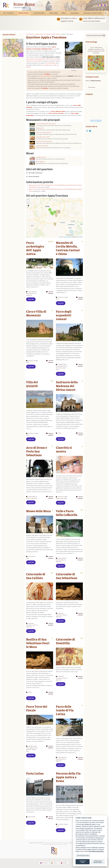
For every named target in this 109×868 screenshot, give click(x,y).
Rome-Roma (24, 4)
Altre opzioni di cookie (83, 856)
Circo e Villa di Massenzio (36, 313)
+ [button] (28, 200)
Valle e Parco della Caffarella (43, 132)
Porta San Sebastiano (46, 76)
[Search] (104, 35)
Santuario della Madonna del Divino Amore (67, 385)
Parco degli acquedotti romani (64, 315)
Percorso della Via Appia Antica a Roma (68, 778)
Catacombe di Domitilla (52, 59)
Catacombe (31, 624)
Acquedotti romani (63, 364)
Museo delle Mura (40, 162)
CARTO (81, 237)
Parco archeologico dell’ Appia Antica (46, 124)
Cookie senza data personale (98, 862)
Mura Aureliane (32, 496)
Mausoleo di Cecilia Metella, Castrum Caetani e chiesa (68, 248)
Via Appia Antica (34, 498)
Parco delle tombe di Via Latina (65, 711)
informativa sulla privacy (96, 851)
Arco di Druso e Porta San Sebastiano (37, 451)
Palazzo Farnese (96, 81)
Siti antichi (32, 293)
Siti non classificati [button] (33, 177)
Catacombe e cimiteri (31, 626)
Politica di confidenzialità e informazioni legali (52, 845)
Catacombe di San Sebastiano (36, 59)
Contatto (65, 845)
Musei (57, 500)
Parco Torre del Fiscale (37, 709)
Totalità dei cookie (83, 862)
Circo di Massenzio (47, 65)
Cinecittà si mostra (41, 157)
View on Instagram (96, 121)
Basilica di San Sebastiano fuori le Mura (38, 644)
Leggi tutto (31, 299)
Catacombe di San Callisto (34, 61)
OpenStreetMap (67, 237)
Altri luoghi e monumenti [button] (34, 173)
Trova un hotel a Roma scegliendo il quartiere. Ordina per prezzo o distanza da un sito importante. (96, 50)
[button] (28, 205)
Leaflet (61, 237)
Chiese (60, 433)
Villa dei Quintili (40, 128)
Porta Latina (35, 774)
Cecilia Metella (50, 63)
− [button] (28, 202)
